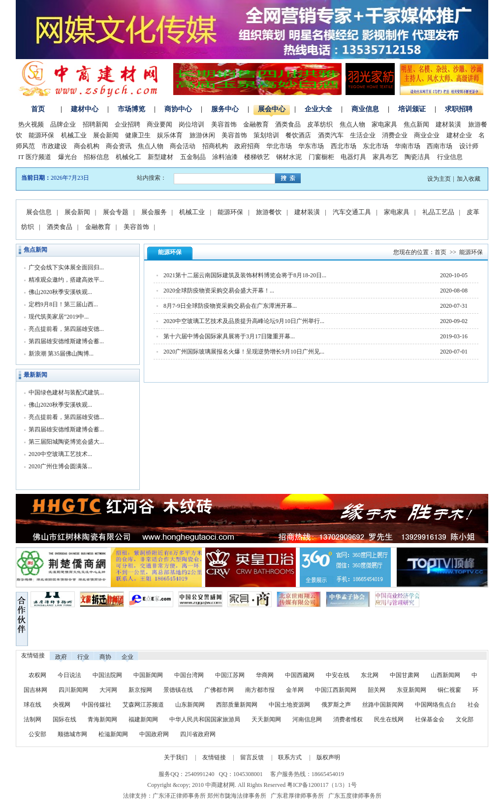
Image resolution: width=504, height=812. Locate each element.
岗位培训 (191, 124)
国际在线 (64, 719)
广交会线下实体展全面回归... (66, 267)
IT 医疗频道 (35, 157)
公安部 (37, 734)
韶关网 (377, 690)
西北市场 (344, 146)
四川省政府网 (198, 734)
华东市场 (311, 146)
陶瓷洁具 (417, 157)
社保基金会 (430, 719)
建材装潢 (448, 124)
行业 (83, 657)
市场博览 (131, 109)
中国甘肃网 (405, 675)
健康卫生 (138, 135)
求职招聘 (459, 109)
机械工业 (74, 135)
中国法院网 (107, 675)
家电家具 (384, 124)
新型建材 (160, 157)
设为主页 (439, 179)
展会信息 (39, 212)
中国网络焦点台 (436, 705)
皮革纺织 (320, 124)
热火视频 (31, 124)
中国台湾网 (189, 675)
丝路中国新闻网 (383, 705)
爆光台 (68, 157)
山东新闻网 (190, 705)
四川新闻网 (73, 690)
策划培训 (266, 135)
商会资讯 (119, 146)
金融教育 (256, 124)
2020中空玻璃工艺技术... (60, 454)
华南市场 (408, 146)
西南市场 (440, 146)
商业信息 (365, 109)
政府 (61, 657)
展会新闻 (106, 135)
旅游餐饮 (269, 212)
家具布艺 (385, 157)
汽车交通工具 (352, 212)
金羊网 (295, 690)
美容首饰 (224, 124)
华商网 (265, 675)
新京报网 (140, 690)
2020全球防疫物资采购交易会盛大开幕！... (219, 291)
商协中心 (178, 109)
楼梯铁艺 (257, 157)
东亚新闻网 (411, 690)
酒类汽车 (331, 135)
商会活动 (183, 146)
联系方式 (290, 757)
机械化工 (128, 157)
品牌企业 (63, 124)
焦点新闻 (416, 124)
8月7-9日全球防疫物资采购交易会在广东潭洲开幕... (230, 306)
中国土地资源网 (289, 705)
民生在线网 (389, 719)
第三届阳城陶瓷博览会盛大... (66, 442)
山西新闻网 (445, 675)
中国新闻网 (148, 675)
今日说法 (69, 675)
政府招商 (247, 146)
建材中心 (85, 109)
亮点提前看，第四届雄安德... (66, 329)
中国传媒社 (96, 705)
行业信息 (450, 157)
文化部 (465, 719)
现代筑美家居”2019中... (59, 317)
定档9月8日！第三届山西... (63, 304)
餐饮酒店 (298, 135)
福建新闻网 (143, 719)
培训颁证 (412, 109)
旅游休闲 (202, 135)
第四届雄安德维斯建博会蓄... (66, 341)
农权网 (37, 675)
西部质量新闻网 (237, 705)
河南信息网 (307, 719)
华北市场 (279, 146)
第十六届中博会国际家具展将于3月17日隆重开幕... (229, 336)
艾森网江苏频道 (143, 705)
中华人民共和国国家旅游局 (205, 719)
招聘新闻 (95, 124)
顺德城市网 (72, 734)
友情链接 (214, 757)
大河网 (108, 690)
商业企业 (427, 135)
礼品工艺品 (438, 212)
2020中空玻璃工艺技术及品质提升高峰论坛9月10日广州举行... (244, 321)
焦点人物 (352, 124)
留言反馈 (252, 757)
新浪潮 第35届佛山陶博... (61, 354)
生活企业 (363, 135)
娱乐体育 (170, 135)
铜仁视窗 (449, 690)
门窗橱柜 (321, 157)
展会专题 (116, 212)
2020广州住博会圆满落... (60, 466)
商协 (105, 657)
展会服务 (154, 212)
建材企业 (459, 135)
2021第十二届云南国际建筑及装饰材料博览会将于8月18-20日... (245, 275)
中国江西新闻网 (336, 690)
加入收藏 (469, 179)
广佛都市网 (219, 690)
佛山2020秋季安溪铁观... (60, 292)
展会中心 (272, 109)
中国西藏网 (300, 675)
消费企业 (395, 135)
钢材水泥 (289, 157)
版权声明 (328, 757)
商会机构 (87, 146)
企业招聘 (127, 124)
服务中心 (225, 109)
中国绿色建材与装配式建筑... (66, 392)
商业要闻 (159, 124)
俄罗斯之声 (336, 705)
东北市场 (376, 146)
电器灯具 (353, 157)
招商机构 (215, 146)
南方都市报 (260, 690)
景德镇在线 (178, 690)
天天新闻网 (266, 719)
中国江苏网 (230, 675)
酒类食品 (288, 124)
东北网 (370, 675)
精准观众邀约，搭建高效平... (66, 280)
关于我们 (176, 757)
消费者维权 (348, 719)
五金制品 (193, 157)
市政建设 (54, 146)
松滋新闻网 (113, 734)
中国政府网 (154, 734)
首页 (38, 109)
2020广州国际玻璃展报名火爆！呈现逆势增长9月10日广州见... (244, 352)
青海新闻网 (102, 719)
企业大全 (318, 109)
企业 (127, 657)
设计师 (469, 146)
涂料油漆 (225, 157)
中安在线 (338, 675)
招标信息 (96, 157)
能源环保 (41, 135)
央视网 (62, 705)
